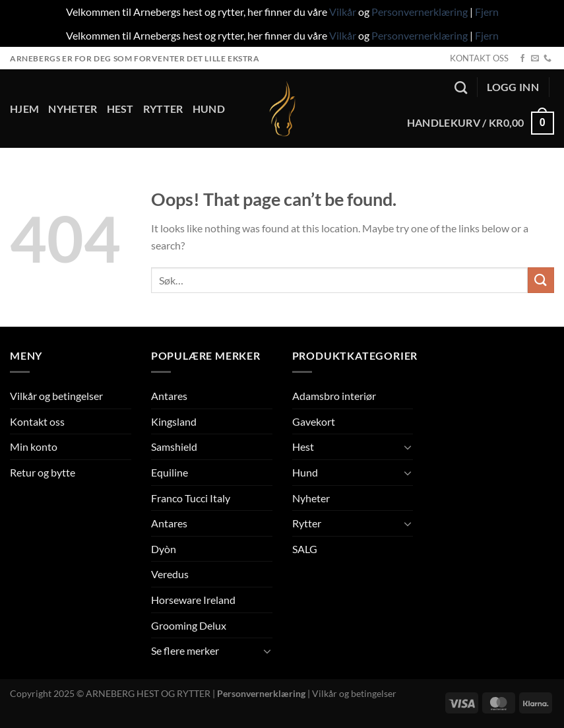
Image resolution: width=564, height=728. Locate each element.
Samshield (174, 447)
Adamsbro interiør (334, 396)
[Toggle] (267, 651)
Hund (209, 109)
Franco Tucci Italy (191, 498)
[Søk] (461, 87)
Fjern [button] (487, 12)
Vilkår (343, 12)
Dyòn (164, 549)
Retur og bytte (43, 472)
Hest (120, 109)
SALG (305, 549)
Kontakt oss (37, 421)
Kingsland (174, 421)
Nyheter (73, 109)
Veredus (170, 574)
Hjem (24, 109)
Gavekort (314, 421)
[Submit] (541, 280)
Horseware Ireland (193, 600)
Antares (169, 396)
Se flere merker (185, 650)
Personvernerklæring (420, 12)
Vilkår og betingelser (56, 396)
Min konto (34, 447)
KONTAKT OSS (479, 58)
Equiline (170, 472)
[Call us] (548, 59)
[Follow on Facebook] (522, 59)
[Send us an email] (535, 59)
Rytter (163, 109)
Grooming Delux (189, 625)
